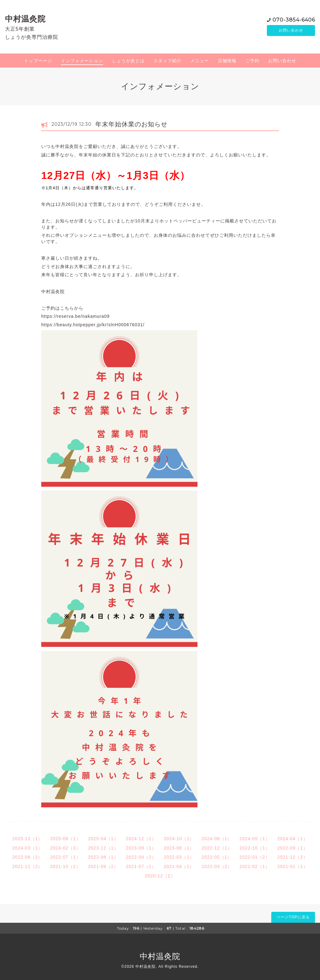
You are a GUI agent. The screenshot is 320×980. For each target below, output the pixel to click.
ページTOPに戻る (293, 917)
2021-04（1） (179, 866)
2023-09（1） (141, 848)
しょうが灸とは (128, 61)
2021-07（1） (141, 866)
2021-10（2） (65, 866)
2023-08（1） (179, 848)
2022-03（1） (179, 857)
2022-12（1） (217, 848)
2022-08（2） (27, 857)
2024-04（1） (293, 839)
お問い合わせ (291, 30)
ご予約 (252, 61)
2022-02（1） (217, 857)
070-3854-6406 (294, 19)
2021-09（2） (103, 866)
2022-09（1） (293, 848)
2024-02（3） (65, 848)
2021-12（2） (293, 857)
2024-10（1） (179, 839)
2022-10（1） (255, 848)
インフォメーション (82, 61)
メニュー (200, 61)
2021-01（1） (293, 866)
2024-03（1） (27, 848)
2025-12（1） (27, 839)
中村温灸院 (25, 19)
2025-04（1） (103, 839)
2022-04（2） (141, 857)
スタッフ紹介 (167, 61)
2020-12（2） (160, 876)
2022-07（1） (65, 857)
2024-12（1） (141, 839)
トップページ (38, 61)
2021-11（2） (27, 866)
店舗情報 (227, 61)
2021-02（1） (255, 866)
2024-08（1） (217, 839)
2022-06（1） (103, 857)
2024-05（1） (255, 839)
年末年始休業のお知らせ (131, 124)
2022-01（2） (255, 857)
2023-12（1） (103, 848)
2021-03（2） (217, 866)
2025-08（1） (65, 839)
